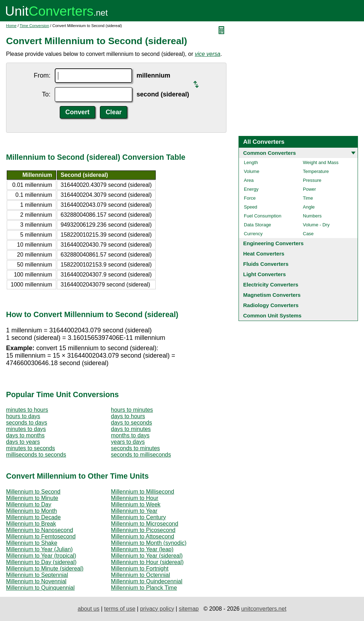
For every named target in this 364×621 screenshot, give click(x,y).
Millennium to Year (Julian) (39, 549)
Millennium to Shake (32, 543)
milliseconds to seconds (36, 455)
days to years (23, 442)
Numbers (312, 216)
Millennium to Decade (33, 517)
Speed (251, 207)
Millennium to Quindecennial (147, 581)
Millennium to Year (134, 511)
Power (309, 189)
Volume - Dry (316, 225)
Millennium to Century (138, 517)
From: (42, 75)
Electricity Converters (271, 285)
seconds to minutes (135, 448)
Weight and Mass (321, 162)
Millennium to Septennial (37, 575)
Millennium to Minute (32, 498)
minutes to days (26, 429)
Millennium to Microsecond (144, 524)
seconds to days (27, 423)
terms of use (120, 609)
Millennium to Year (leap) (142, 549)
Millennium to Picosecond (143, 530)
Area (249, 180)
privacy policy (157, 609)
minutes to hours (27, 410)
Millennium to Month (31, 511)
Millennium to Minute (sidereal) (45, 569)
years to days (128, 442)
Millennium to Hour (135, 498)
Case (308, 234)
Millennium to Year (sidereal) (147, 556)
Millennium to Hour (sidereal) (147, 562)
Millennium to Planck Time (144, 588)
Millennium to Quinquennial (40, 588)
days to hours (128, 416)
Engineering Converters (273, 243)
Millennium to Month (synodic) (149, 543)
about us (88, 609)
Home (11, 26)
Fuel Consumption (263, 216)
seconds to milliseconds (141, 455)
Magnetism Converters (272, 295)
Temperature (316, 171)
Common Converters (269, 153)
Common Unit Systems (272, 315)
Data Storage (258, 225)
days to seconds (132, 423)
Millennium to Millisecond (143, 492)
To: (46, 94)
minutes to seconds (31, 448)
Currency (253, 234)
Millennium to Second (33, 492)
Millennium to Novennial (36, 581)
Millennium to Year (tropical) (41, 556)
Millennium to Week (136, 504)
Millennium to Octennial (140, 575)
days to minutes (131, 429)
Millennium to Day (29, 504)
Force (250, 198)
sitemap (189, 609)
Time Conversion (34, 26)
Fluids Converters (266, 264)
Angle (309, 207)
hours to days (23, 416)
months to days (130, 435)
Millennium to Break (31, 524)
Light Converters (264, 274)
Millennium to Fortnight (140, 569)
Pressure (312, 180)
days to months (25, 435)
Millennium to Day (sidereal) (41, 562)
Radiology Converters (271, 305)
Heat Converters (264, 254)
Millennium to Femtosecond (41, 536)
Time (308, 198)
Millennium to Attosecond (143, 536)
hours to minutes (132, 410)
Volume (251, 171)
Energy (251, 189)
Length (251, 162)
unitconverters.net (264, 609)
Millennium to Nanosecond (40, 530)
